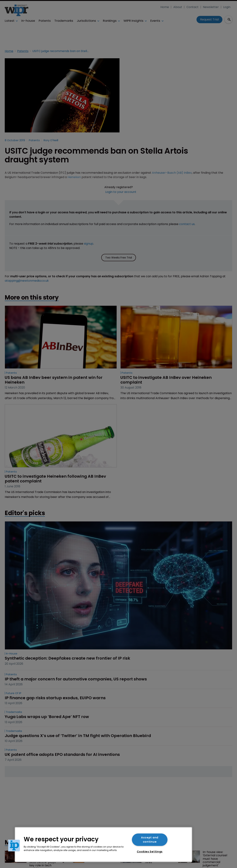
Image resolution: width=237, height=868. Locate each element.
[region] (103, 845)
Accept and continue (150, 840)
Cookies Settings (150, 852)
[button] (14, 846)
